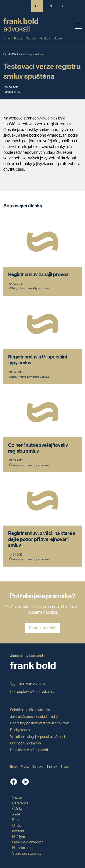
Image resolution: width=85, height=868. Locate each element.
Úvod (7, 54)
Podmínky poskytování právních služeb (40, 723)
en (50, 6)
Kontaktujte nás (43, 628)
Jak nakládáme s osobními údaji (34, 716)
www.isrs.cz (47, 118)
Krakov (45, 38)
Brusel (58, 38)
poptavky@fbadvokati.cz (33, 691)
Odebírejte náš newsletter (30, 710)
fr (76, 6)
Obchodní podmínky (26, 743)
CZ (37, 6)
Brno (7, 38)
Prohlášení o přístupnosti (29, 750)
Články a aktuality (22, 54)
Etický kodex (20, 730)
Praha (18, 38)
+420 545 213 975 (28, 684)
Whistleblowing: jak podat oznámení (38, 736)
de (63, 6)
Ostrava (31, 38)
